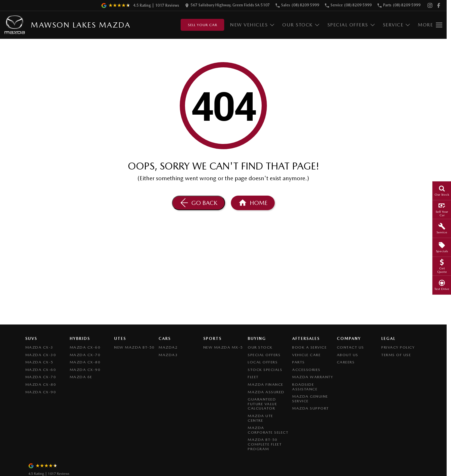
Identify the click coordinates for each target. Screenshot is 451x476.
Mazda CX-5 (39, 362)
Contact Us (351, 347)
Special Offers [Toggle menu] (351, 25)
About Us (348, 355)
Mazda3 (168, 355)
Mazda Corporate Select (268, 430)
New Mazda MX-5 (223, 347)
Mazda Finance (266, 384)
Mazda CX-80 (41, 384)
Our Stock (260, 347)
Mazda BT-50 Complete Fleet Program (265, 444)
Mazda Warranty (313, 377)
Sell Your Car (203, 25)
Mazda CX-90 (41, 392)
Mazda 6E (81, 377)
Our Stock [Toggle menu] (301, 25)
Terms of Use (396, 355)
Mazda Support (311, 408)
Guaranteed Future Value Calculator (262, 404)
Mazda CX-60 (41, 370)
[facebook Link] (439, 5)
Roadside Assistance (305, 387)
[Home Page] (253, 203)
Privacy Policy (398, 347)
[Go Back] (198, 203)
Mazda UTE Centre (260, 418)
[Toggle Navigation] (430, 25)
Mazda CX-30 (41, 355)
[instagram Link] (430, 5)
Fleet (253, 377)
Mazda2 (168, 347)
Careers (346, 362)
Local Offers (263, 362)
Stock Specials (265, 370)
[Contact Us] (227, 5)
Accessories (306, 370)
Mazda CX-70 (41, 377)
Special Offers (264, 355)
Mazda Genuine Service (310, 399)
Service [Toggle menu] (397, 25)
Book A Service (309, 347)
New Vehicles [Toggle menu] (253, 25)
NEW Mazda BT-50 (134, 347)
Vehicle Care (306, 355)
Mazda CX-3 (39, 347)
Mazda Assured (266, 392)
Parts (299, 362)
